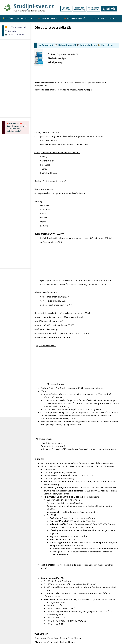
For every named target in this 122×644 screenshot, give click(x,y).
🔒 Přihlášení (7, 18)
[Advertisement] (78, 36)
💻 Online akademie (14, 34)
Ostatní (114, 18)
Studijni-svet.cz (34, 6)
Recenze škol (98, 18)
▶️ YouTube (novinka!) (15, 27)
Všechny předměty (25, 18)
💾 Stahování (11, 31)
